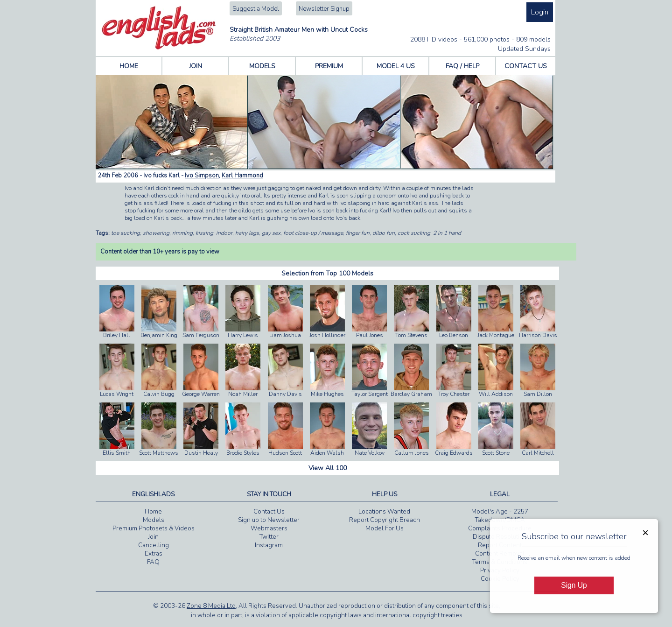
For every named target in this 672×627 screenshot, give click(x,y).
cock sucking (414, 233)
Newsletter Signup (324, 9)
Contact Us (269, 512)
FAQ (153, 562)
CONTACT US (526, 66)
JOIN (196, 66)
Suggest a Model (256, 9)
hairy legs (247, 233)
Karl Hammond (242, 176)
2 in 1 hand (447, 233)
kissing (204, 233)
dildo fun (384, 233)
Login (540, 12)
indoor (224, 233)
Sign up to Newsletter (269, 520)
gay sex (271, 233)
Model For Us (385, 528)
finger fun (358, 233)
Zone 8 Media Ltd (211, 606)
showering (156, 233)
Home (153, 512)
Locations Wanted (384, 512)
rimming (182, 233)
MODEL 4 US (396, 66)
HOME (129, 66)
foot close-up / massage (313, 233)
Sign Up (574, 585)
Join (153, 537)
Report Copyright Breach (385, 520)
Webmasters (269, 528)
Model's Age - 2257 (500, 512)
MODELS (262, 66)
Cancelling (154, 545)
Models (154, 520)
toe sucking (126, 233)
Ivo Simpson (202, 176)
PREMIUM (329, 66)
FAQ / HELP (462, 66)
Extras (154, 554)
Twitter (269, 537)
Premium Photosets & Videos (154, 528)
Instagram (269, 545)
